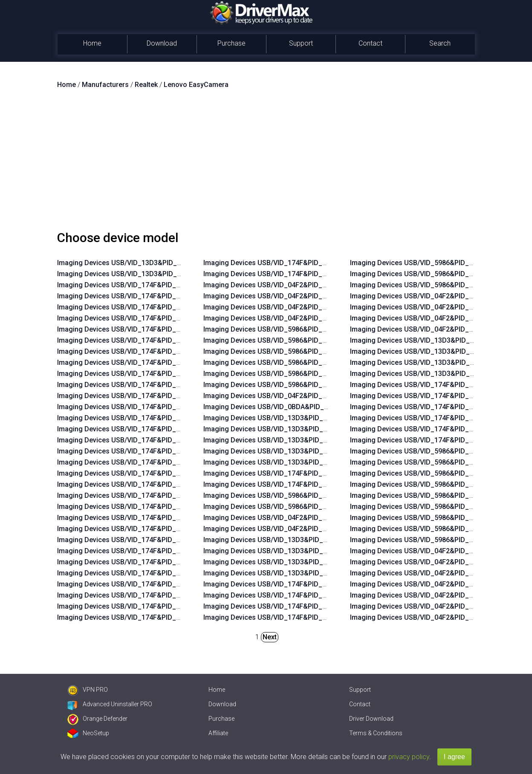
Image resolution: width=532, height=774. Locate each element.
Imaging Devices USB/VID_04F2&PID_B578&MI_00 (283, 518)
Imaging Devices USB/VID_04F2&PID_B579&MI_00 (429, 318)
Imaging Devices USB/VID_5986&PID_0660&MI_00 (429, 495)
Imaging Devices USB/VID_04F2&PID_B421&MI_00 (429, 606)
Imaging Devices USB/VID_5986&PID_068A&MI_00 (283, 495)
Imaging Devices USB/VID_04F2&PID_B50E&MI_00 (283, 307)
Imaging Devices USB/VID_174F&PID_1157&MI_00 (282, 606)
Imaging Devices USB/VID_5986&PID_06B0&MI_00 (429, 529)
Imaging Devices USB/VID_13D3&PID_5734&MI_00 (283, 573)
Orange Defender (97, 719)
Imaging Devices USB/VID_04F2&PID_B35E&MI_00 (429, 573)
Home (92, 43)
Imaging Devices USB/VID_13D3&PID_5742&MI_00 (137, 263)
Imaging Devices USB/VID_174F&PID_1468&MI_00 (429, 429)
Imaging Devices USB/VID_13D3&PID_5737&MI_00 (429, 374)
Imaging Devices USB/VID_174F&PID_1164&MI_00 (136, 529)
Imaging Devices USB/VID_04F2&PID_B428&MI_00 (429, 617)
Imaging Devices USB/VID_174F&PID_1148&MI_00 (429, 385)
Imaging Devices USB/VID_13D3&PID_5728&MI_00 (429, 362)
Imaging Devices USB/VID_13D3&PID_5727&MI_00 (283, 451)
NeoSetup (88, 733)
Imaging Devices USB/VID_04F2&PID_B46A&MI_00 (283, 318)
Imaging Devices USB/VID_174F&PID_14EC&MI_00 (137, 396)
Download (162, 43)
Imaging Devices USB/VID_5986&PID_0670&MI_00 (282, 362)
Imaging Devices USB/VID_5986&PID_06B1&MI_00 (429, 274)
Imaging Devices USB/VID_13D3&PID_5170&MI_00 (283, 418)
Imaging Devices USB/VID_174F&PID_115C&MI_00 (137, 595)
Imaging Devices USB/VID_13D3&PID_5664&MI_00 (283, 429)
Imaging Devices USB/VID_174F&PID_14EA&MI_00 (136, 418)
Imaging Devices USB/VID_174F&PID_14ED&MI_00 (137, 385)
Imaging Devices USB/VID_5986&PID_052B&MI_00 (429, 462)
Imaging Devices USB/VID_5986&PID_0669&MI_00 (282, 374)
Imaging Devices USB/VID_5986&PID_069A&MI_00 (429, 263)
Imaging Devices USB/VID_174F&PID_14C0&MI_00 (283, 484)
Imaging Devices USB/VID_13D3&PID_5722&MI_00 (283, 440)
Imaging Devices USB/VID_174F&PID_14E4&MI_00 (136, 484)
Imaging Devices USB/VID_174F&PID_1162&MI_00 (136, 551)
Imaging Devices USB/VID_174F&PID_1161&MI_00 (136, 562)
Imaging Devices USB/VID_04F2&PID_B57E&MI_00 (429, 329)
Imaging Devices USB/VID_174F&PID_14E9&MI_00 (136, 429)
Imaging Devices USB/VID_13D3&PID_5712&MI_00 (283, 540)
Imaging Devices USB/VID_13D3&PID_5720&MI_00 (429, 340)
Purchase (231, 43)
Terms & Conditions (376, 733)
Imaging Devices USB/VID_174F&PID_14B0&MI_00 (283, 473)
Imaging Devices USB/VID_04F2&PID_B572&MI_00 (429, 307)
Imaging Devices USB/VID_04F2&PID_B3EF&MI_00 (429, 296)
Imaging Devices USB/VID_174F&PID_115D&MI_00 (283, 617)
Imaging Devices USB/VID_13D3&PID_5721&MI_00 (283, 551)
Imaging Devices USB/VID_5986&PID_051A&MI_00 (429, 451)
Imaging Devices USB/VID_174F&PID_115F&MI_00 (136, 584)
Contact (370, 43)
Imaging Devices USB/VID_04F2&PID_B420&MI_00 (429, 595)
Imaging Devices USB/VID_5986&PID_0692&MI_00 (429, 518)
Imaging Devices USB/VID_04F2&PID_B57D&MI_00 (283, 529)
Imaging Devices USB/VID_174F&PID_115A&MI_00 (136, 617)
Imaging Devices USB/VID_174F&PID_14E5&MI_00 (136, 473)
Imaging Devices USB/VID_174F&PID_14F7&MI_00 (136, 285)
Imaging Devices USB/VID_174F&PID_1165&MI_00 (136, 518)
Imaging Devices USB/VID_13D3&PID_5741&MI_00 (137, 274)
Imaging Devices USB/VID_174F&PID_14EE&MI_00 (136, 374)
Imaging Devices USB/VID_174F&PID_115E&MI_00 (429, 418)
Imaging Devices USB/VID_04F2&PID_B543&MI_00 (283, 396)
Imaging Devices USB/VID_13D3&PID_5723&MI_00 (283, 562)
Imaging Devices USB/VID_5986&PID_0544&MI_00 (429, 473)
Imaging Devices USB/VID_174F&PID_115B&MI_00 (136, 606)
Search (440, 43)
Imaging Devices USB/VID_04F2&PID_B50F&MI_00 (283, 296)
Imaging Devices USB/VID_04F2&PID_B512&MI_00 (283, 285)
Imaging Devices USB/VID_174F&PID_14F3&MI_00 (136, 318)
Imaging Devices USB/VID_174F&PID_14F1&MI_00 (136, 340)
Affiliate (218, 733)
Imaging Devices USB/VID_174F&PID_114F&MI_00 (282, 595)
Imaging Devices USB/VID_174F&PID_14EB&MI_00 (136, 407)
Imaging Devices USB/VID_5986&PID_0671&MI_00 (282, 351)
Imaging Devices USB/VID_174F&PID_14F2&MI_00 (136, 329)
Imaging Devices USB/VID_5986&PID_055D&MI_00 (429, 484)
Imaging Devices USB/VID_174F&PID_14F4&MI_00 (136, 307)
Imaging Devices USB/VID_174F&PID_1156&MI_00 (429, 407)
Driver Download (371, 719)
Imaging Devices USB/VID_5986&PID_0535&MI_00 (282, 385)
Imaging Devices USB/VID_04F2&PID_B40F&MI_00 (429, 584)
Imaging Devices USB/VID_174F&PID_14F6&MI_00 (136, 296)
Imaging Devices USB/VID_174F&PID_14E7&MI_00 (136, 451)
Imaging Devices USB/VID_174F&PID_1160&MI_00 (136, 573)
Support (301, 43)
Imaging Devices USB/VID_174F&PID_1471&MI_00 (429, 440)
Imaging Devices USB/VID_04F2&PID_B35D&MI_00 (430, 562)
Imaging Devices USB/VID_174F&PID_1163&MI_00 (136, 540)
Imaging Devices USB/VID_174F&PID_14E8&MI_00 (136, 440)
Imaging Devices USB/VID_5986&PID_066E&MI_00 (429, 507)
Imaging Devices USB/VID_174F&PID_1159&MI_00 (282, 263)
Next (270, 637)
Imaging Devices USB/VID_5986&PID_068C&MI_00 (283, 507)
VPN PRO (88, 690)
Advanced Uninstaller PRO (110, 704)
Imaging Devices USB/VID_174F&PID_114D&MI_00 (429, 396)
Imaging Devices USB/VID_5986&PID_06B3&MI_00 (429, 285)
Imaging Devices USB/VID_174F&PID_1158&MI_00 (282, 274)
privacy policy (409, 757)
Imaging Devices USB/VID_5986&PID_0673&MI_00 (282, 329)
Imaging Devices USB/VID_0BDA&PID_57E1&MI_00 (283, 407)
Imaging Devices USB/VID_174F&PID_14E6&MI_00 (136, 462)
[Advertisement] (266, 163)
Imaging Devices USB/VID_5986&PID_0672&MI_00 (282, 340)
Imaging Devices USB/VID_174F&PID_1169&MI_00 (136, 495)
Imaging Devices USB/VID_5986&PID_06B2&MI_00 (429, 540)
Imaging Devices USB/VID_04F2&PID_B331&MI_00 (429, 551)
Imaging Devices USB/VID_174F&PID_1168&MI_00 (136, 507)
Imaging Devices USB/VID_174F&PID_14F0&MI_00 (136, 351)
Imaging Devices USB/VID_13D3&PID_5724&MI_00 (429, 351)
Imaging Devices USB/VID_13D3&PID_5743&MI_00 (283, 462)
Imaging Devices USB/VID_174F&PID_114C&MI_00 (283, 584)
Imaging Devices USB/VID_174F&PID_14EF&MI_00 (136, 362)
